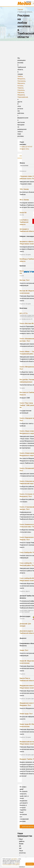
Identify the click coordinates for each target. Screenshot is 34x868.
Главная (20, 10)
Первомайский (23, 97)
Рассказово (21, 81)
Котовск (20, 86)
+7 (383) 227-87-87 (26, 147)
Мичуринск (21, 79)
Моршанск (21, 83)
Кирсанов (21, 92)
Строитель (21, 90)
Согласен (30, 864)
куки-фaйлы (14, 859)
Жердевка (21, 95)
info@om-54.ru (24, 149)
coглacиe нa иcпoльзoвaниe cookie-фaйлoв (11, 864)
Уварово (20, 88)
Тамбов (20, 76)
